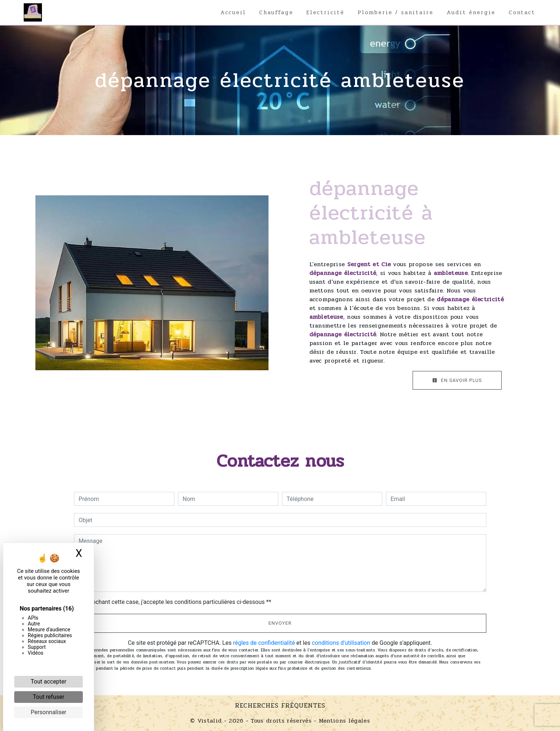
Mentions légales (343, 721)
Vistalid (210, 721)
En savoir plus (457, 380)
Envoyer (280, 623)
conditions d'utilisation (341, 643)
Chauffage (276, 12)
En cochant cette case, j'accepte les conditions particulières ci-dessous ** (176, 602)
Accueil (233, 12)
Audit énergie (471, 12)
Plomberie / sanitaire (395, 12)
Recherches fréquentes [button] (280, 706)
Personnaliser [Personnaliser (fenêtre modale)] (49, 712)
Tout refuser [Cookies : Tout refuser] (49, 697)
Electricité (325, 12)
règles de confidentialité (264, 643)
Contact (522, 12)
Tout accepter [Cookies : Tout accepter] (49, 682)
